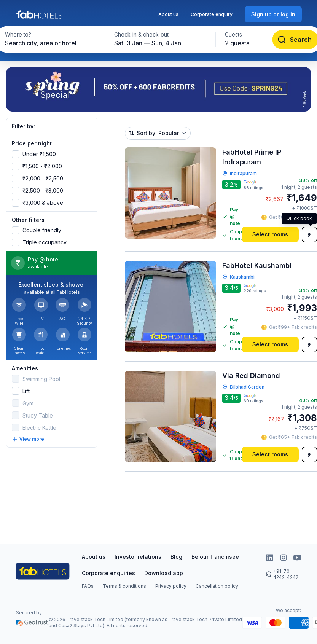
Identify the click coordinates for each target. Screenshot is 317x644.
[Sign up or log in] (273, 14)
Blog (176, 557)
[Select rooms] (270, 234)
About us (168, 14)
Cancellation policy (217, 586)
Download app (164, 573)
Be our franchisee (215, 557)
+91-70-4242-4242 (282, 574)
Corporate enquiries (108, 573)
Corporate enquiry (212, 14)
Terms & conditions (124, 586)
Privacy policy (171, 586)
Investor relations (138, 557)
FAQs (88, 586)
